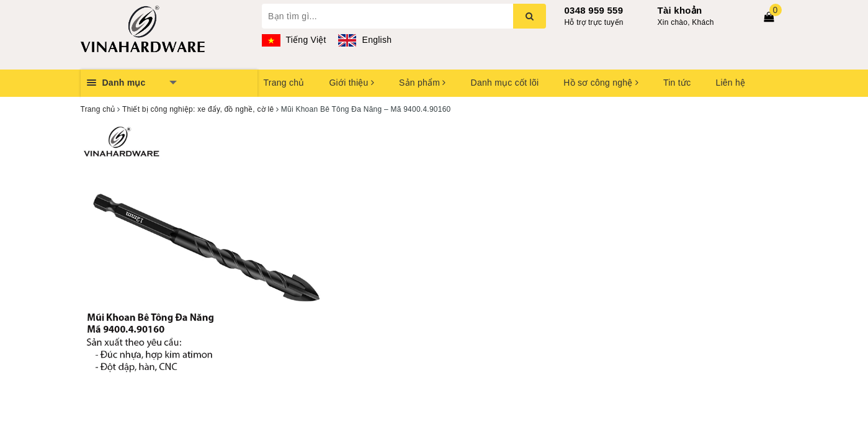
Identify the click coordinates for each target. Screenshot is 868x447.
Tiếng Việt (294, 40)
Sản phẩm (423, 83)
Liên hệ (730, 83)
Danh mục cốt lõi (505, 83)
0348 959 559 (594, 10)
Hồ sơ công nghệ (601, 83)
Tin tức (677, 83)
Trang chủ (284, 83)
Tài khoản (680, 10)
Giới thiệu (351, 83)
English (365, 40)
